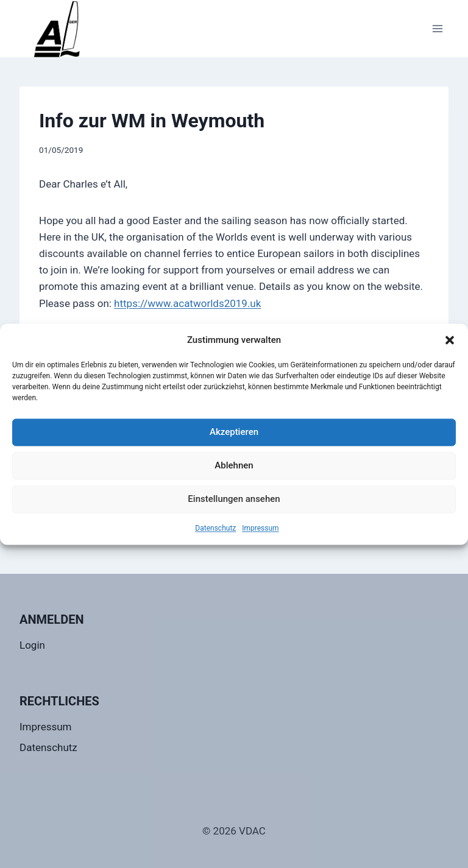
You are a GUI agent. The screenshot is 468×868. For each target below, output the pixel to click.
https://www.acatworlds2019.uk (187, 303)
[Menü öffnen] (437, 28)
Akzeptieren (234, 432)
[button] (450, 340)
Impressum (260, 528)
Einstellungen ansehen (234, 499)
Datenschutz (215, 528)
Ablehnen (234, 465)
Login (32, 645)
